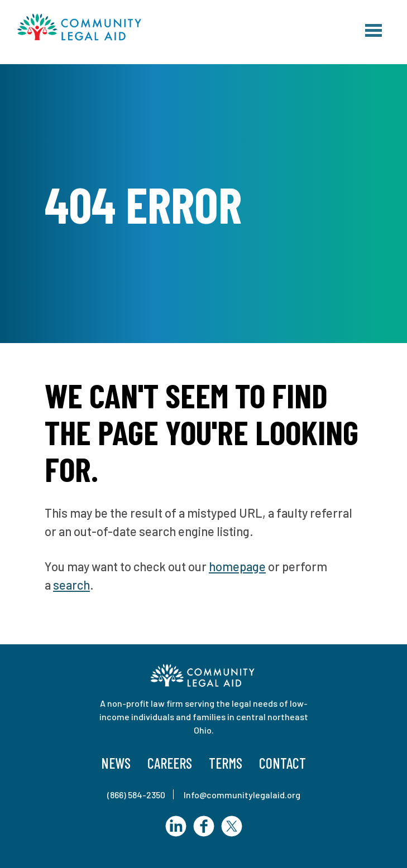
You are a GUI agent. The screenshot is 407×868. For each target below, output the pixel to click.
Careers (170, 763)
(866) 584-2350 (136, 795)
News (116, 763)
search (71, 585)
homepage (237, 566)
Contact (282, 763)
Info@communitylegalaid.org (242, 795)
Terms (226, 763)
